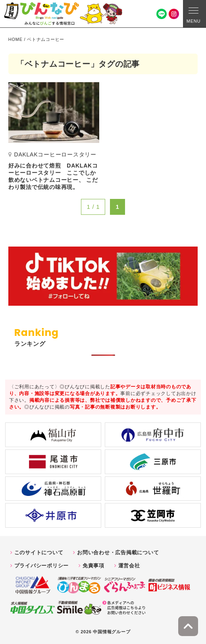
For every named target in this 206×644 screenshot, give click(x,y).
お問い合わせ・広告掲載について (118, 552)
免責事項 (93, 566)
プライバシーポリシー (42, 566)
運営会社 (129, 566)
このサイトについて (39, 552)
